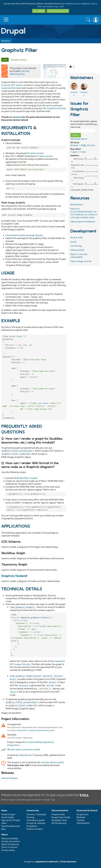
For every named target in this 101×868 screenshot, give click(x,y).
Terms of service (9, 847)
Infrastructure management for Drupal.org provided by (45, 795)
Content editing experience (40, 747)
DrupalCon (32, 826)
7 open (74, 152)
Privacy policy (8, 850)
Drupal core (83, 814)
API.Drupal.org (59, 823)
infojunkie (24, 760)
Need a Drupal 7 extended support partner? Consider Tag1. (29, 800)
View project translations (83, 222)
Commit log (76, 246)
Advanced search (79, 139)
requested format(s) (11, 88)
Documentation (60, 810)
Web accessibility (10, 838)
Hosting (30, 817)
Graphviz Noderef (14, 580)
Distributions (83, 823)
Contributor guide (35, 820)
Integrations (13, 750)
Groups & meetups (36, 823)
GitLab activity (77, 250)
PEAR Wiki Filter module (25, 482)
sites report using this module (24, 754)
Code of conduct (35, 829)
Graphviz (6, 85)
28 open (74, 145)
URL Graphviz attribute (54, 108)
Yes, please (39, 11)
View (6, 60)
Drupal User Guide (61, 817)
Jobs (3, 829)
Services (31, 814)
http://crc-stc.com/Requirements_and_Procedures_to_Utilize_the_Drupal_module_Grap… (84, 213)
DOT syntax (17, 85)
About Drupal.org (10, 844)
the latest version (35, 153)
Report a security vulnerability (79, 256)
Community (33, 810)
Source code (77, 237)
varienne (17, 117)
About (5, 834)
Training (40, 814)
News (4, 810)
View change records (81, 261)
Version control (19, 60)
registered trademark (47, 862)
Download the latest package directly (24, 236)
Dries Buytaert (69, 862)
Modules (6, 41)
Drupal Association (11, 841)
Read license (77, 204)
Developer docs (59, 820)
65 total (91, 145)
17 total (82, 152)
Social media (8, 817)
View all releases (9, 783)
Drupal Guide (58, 814)
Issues (74, 242)
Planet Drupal (8, 814)
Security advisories (11, 826)
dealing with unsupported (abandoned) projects (36, 735)
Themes (81, 820)
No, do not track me (58, 11)
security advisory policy (20, 72)
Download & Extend (87, 810)
